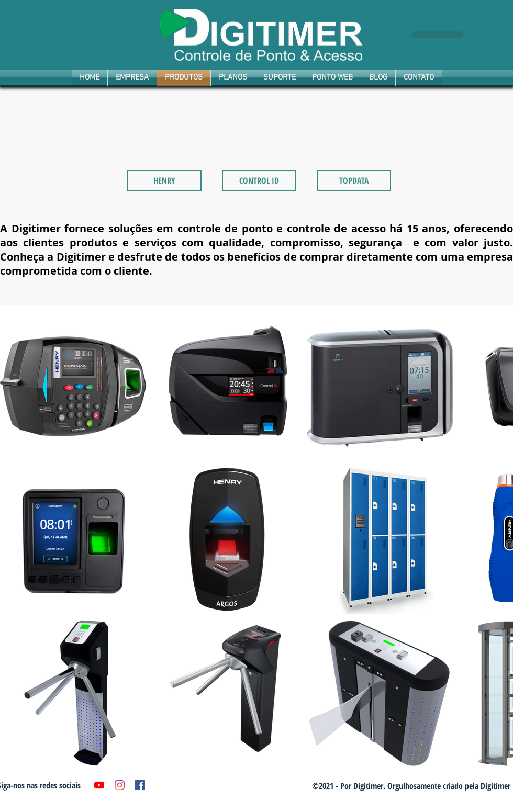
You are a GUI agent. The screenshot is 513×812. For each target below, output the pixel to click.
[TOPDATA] (354, 181)
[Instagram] (120, 785)
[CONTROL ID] (259, 181)
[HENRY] (164, 181)
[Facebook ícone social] (140, 785)
